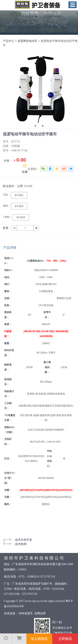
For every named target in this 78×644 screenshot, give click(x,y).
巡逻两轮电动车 (27, 41)
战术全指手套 (24, 540)
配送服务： (10, 186)
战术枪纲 (21, 544)
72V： (7, 195)
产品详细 (10, 247)
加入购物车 (39, 639)
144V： (8, 217)
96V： (7, 206)
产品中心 (9, 41)
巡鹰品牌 (40, 613)
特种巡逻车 (26, 613)
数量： (7, 228)
